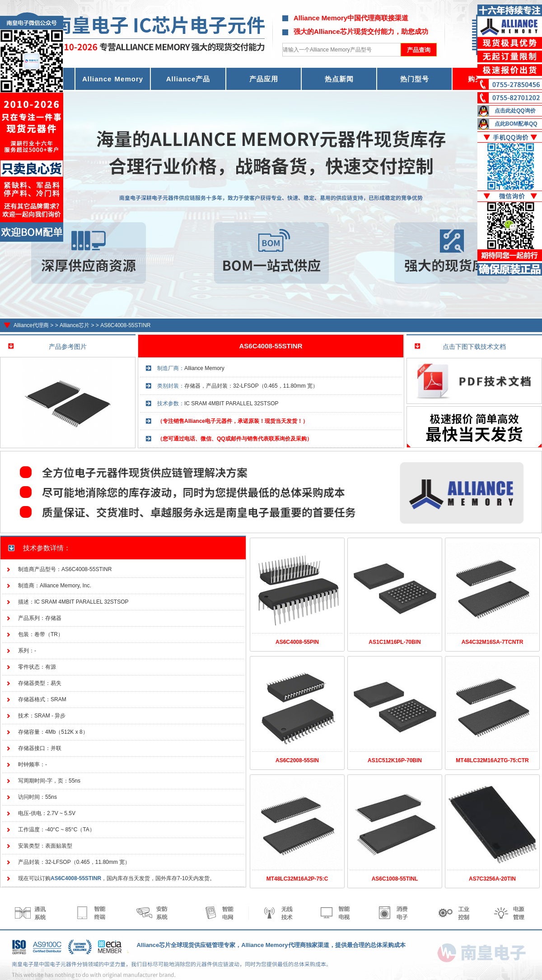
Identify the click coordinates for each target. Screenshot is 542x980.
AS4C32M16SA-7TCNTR (493, 642)
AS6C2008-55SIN (297, 760)
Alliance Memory (113, 79)
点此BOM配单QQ (516, 124)
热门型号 (415, 79)
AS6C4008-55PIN (297, 642)
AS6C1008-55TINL (395, 879)
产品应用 (264, 79)
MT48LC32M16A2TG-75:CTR (492, 760)
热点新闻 (339, 79)
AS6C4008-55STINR (125, 325)
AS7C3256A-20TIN (492, 879)
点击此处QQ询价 (515, 111)
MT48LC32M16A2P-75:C (297, 879)
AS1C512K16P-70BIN (395, 760)
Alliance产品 (188, 79)
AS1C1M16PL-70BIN (395, 642)
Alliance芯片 (75, 325)
